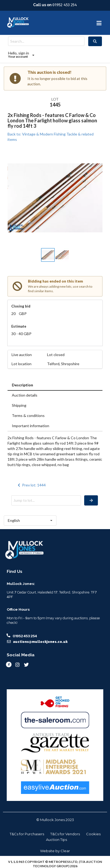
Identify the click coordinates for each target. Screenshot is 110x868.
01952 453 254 (65, 5)
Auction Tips (56, 840)
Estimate (19, 326)
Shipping (19, 405)
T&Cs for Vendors (65, 834)
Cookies (93, 834)
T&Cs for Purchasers (27, 834)
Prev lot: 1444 (31, 485)
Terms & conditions (28, 415)
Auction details (25, 395)
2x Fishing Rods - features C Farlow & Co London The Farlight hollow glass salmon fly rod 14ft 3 (52, 120)
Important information (31, 426)
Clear (65, 851)
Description (22, 385)
